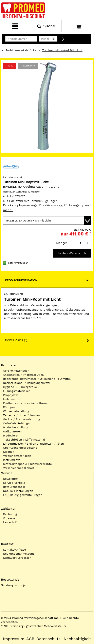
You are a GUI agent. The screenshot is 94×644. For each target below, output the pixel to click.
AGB (30, 639)
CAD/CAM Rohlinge (16, 423)
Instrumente (12, 399)
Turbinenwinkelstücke (21, 50)
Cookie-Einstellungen (18, 491)
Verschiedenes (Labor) (18, 468)
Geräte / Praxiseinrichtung (22, 419)
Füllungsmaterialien (17, 391)
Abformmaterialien (16, 371)
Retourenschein (14, 487)
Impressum (14, 639)
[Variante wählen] (47, 220)
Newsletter (11, 479)
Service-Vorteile (14, 483)
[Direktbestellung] (63, 39)
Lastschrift (11, 522)
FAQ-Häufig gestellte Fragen (23, 495)
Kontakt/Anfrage (14, 550)
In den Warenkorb (72, 253)
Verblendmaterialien (17, 456)
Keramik (9, 452)
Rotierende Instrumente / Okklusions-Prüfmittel (37, 379)
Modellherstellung (16, 427)
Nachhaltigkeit (77, 639)
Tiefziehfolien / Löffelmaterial (24, 440)
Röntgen (9, 407)
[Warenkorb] (77, 26)
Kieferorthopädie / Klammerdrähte (27, 464)
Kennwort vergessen (17, 558)
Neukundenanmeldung (19, 554)
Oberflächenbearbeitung (20, 448)
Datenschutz (48, 639)
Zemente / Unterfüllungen (21, 415)
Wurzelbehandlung (16, 411)
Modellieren (11, 435)
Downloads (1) (16, 340)
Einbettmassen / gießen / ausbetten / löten (33, 444)
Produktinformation (21, 280)
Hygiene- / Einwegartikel (20, 387)
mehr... (8, 210)
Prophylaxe (11, 395)
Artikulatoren (12, 431)
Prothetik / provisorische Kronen (26, 403)
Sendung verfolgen (14, 585)
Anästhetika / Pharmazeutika (23, 375)
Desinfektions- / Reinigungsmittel (27, 383)
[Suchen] (46, 26)
